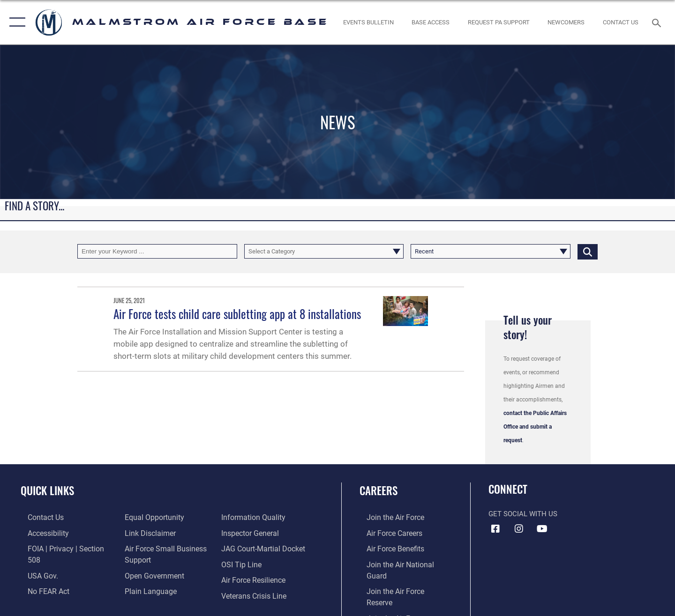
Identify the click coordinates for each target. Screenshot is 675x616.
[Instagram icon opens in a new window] (519, 529)
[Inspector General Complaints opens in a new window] (251, 517)
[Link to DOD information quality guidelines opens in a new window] (152, 589)
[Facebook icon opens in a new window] (495, 529)
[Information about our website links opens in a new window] (147, 517)
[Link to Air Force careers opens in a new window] (387, 533)
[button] (15, 22)
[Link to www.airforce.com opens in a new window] (387, 517)
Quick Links (47, 490)
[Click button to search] (588, 251)
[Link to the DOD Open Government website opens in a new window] (150, 559)
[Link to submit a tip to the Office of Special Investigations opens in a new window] (242, 548)
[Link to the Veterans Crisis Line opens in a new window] (255, 579)
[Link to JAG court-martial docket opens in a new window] (264, 533)
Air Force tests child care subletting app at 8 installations (237, 314)
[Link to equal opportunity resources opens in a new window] (49, 594)
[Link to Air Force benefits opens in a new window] (387, 548)
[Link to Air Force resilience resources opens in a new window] (255, 563)
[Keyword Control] (157, 251)
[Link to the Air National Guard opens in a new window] (402, 563)
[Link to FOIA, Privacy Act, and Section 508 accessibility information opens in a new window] (64, 548)
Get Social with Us (523, 514)
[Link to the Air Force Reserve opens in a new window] (401, 579)
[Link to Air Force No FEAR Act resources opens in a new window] (41, 579)
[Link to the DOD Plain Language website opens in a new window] (146, 574)
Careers (379, 490)
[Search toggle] (658, 22)
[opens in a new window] (499, 22)
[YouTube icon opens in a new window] (542, 529)
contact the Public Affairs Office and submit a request (535, 427)
